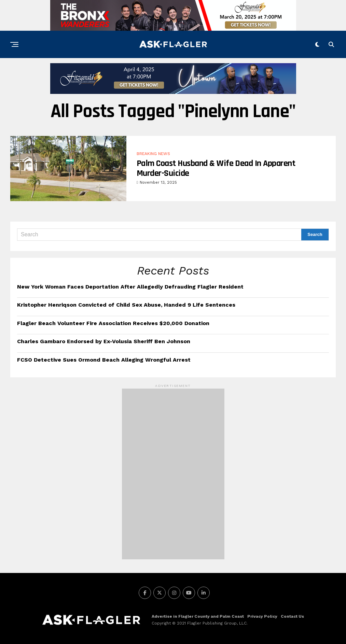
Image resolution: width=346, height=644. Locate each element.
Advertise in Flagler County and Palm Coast (198, 616)
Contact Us (292, 616)
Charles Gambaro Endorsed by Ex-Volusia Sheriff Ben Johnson (104, 341)
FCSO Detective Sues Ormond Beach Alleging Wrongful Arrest (104, 360)
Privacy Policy (262, 616)
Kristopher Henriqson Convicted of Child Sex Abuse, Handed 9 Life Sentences (126, 305)
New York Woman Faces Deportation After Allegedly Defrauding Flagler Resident (130, 287)
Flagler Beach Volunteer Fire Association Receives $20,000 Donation (113, 323)
